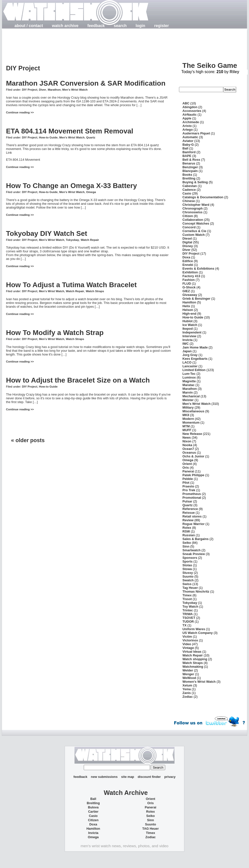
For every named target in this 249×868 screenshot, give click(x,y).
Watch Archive (126, 793)
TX (184, 625)
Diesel (187, 238)
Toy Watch (190, 606)
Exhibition (190, 272)
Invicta (188, 340)
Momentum (191, 422)
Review (188, 520)
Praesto (188, 486)
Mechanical (191, 396)
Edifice (188, 261)
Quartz (91, 137)
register (162, 26)
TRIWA (188, 614)
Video (187, 644)
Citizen (188, 216)
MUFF (187, 430)
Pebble (188, 479)
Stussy (188, 573)
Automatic (190, 137)
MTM (186, 426)
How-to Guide (48, 137)
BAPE (187, 156)
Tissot (187, 599)
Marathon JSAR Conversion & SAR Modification (86, 83)
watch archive (65, 26)
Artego (188, 130)
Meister (188, 400)
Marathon (54, 90)
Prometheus (192, 494)
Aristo (187, 126)
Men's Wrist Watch (75, 90)
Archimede (191, 122)
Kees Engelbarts (195, 359)
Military (188, 407)
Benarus (189, 163)
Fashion (189, 280)
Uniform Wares (194, 629)
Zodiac (188, 697)
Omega (91, 192)
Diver (43, 90)
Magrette (189, 381)
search (120, 26)
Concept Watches (196, 223)
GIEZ (186, 291)
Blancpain (190, 171)
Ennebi (188, 265)
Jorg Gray (190, 355)
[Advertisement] (97, 43)
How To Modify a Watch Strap (55, 333)
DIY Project (30, 90)
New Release (192, 434)
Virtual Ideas (192, 652)
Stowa (187, 569)
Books (187, 175)
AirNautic (190, 115)
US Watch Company (198, 633)
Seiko (187, 543)
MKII (186, 415)
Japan (187, 351)
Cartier (93, 812)
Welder (188, 670)
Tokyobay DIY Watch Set (47, 233)
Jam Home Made (195, 347)
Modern (188, 419)
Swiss (187, 584)
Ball (185, 148)
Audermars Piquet (196, 133)
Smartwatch (192, 550)
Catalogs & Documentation (203, 197)
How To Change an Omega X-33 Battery (71, 186)
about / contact (29, 26)
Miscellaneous (193, 411)
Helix (186, 306)
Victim (187, 637)
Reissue (189, 513)
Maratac (188, 385)
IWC (186, 344)
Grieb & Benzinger (196, 299)
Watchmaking (193, 667)
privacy (170, 777)
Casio (187, 193)
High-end (189, 314)
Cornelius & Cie (194, 231)
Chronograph (193, 208)
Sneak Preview (194, 554)
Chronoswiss (192, 212)
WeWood (189, 678)
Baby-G (188, 145)
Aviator (188, 141)
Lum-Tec (189, 374)
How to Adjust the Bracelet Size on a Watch (78, 380)
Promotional (192, 498)
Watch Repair (90, 240)
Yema (187, 689)
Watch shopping (195, 659)
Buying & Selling (195, 182)
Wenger (188, 674)
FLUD (187, 284)
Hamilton (189, 302)
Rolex (187, 528)
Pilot (186, 483)
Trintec (188, 610)
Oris (186, 468)
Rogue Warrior (193, 524)
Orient (187, 464)
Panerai (188, 471)
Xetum (187, 685)
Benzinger (190, 167)
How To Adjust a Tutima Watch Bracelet (71, 285)
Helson (188, 310)
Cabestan (190, 186)
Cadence (189, 190)
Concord (189, 227)
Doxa (186, 257)
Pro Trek (189, 490)
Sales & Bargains (196, 539)
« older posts (28, 440)
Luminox (189, 377)
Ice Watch (190, 325)
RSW (186, 531)
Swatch (188, 580)
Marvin (188, 392)
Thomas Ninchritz (196, 591)
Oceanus (189, 453)
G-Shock (189, 287)
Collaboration (193, 220)
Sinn (186, 546)
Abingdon (190, 107)
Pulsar (187, 501)
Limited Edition (194, 370)
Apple (187, 118)
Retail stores (192, 516)
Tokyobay (72, 240)
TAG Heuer (150, 829)
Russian (189, 535)
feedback (96, 26)
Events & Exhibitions (198, 269)
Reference (190, 509)
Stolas (187, 565)
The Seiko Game (210, 65)
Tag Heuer (190, 588)
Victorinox (190, 640)
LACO (187, 362)
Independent (192, 332)
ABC (186, 103)
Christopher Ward (196, 205)
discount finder (149, 777)
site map (127, 777)
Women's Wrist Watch (199, 682)
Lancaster (190, 366)
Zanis (187, 693)
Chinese (189, 201)
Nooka (187, 445)
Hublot (188, 321)
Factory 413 (191, 276)
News (187, 438)
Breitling (189, 178)
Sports (188, 561)
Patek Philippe (193, 475)
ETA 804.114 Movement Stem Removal (70, 131)
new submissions (104, 777)
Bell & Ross (191, 160)
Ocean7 (188, 449)
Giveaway (190, 295)
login (140, 26)
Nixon (187, 441)
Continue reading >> (20, 112)
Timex (187, 595)
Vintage (188, 648)
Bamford (189, 152)
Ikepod (188, 329)
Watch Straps (95, 291)
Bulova (93, 807)
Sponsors (190, 558)
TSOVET (189, 618)
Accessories (192, 111)
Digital (187, 242)
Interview (189, 336)
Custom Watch (194, 235)
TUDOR (188, 622)
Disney (188, 246)
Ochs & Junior (193, 456)
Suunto (188, 576)
